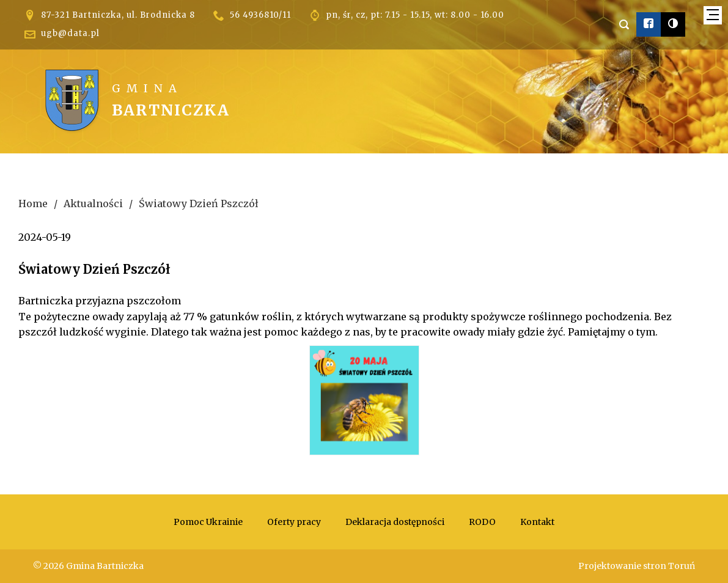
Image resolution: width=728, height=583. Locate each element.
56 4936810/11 (260, 15)
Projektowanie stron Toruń (637, 566)
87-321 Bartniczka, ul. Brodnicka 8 (118, 15)
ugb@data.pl (70, 33)
